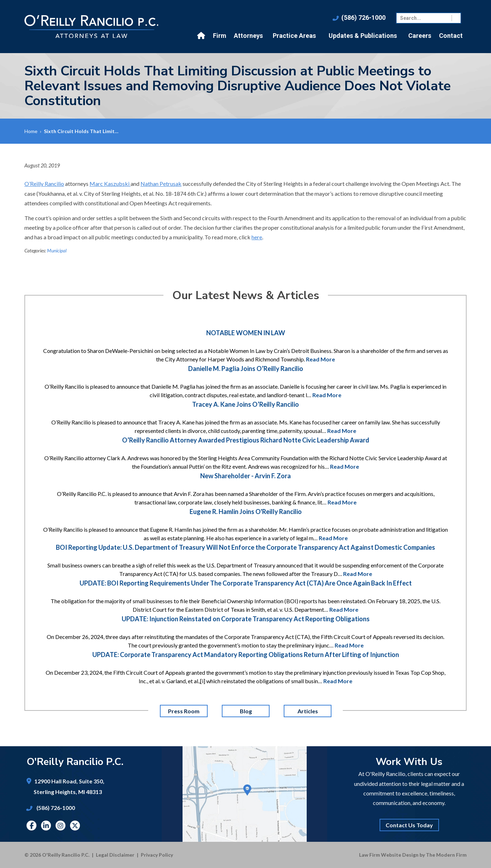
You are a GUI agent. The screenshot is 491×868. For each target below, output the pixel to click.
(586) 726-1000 (363, 18)
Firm (220, 36)
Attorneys (248, 36)
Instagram (60, 826)
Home (202, 36)
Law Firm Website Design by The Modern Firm (413, 855)
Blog (245, 711)
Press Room (184, 711)
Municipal (57, 251)
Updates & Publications (363, 36)
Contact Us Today (409, 825)
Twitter (75, 826)
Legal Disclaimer (115, 855)
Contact (451, 36)
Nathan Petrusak (161, 184)
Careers (420, 36)
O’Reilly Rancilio (44, 184)
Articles (307, 711)
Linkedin (46, 826)
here (257, 237)
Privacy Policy (157, 855)
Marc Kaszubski (110, 184)
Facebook (32, 826)
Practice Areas (294, 36)
